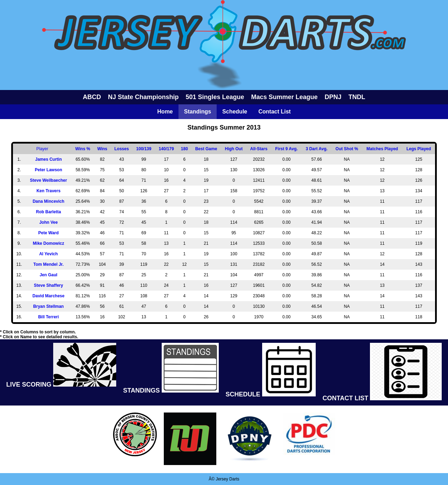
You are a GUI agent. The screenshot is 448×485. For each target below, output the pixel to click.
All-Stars (259, 149)
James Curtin (48, 159)
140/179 (166, 149)
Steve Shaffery (48, 285)
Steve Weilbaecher (49, 180)
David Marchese (48, 296)
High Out (234, 149)
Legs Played (419, 149)
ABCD (92, 97)
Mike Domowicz (48, 243)
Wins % (83, 149)
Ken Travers (48, 191)
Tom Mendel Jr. (48, 264)
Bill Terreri (48, 317)
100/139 (144, 149)
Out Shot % (347, 149)
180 (184, 149)
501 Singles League (215, 97)
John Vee (48, 222)
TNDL (357, 97)
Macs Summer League (285, 97)
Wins (102, 149)
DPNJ (333, 97)
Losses (122, 149)
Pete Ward (48, 233)
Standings (198, 112)
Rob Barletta (48, 212)
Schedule (235, 112)
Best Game (206, 149)
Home (165, 112)
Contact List (274, 112)
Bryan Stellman (48, 306)
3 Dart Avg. (316, 149)
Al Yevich (48, 254)
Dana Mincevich (48, 201)
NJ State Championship (143, 97)
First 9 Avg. (286, 149)
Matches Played (382, 149)
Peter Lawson (48, 170)
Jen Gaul (48, 275)
